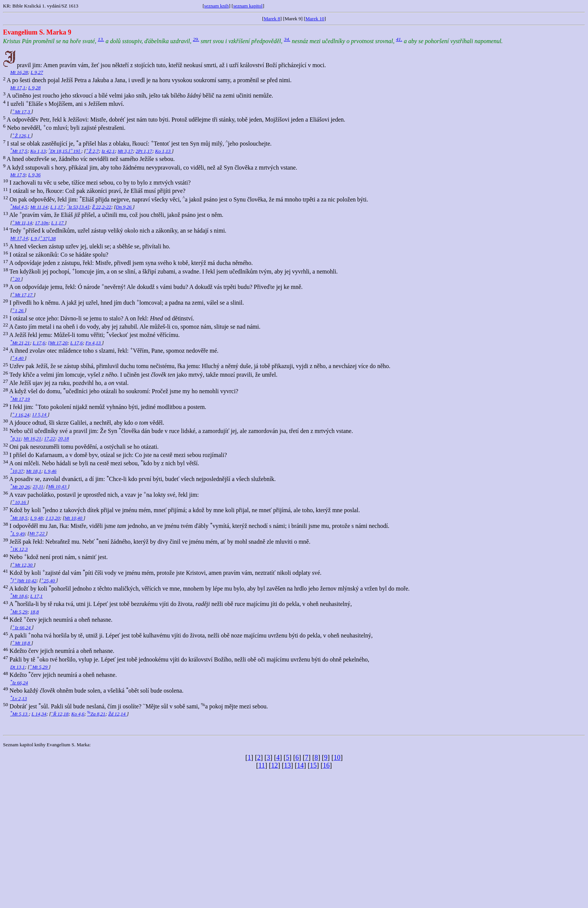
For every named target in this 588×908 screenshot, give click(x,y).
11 (262, 765)
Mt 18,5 (19, 518)
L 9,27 (37, 72)
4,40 (18, 358)
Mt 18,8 (22, 643)
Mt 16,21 (32, 439)
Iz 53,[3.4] (78, 207)
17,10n (42, 223)
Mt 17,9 (18, 175)
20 (16, 279)
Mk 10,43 (58, 487)
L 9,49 (17, 534)
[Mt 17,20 (58, 343)
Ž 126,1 (21, 136)
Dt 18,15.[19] (65, 151)
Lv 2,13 (18, 698)
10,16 (19, 502)
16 (326, 765)
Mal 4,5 (19, 207)
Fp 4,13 (94, 343)
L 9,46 (50, 471)
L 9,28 (34, 88)
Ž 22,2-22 (102, 207)
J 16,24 (21, 415)
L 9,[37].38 (43, 238)
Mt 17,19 (20, 399)
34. (287, 39)
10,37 (17, 471)
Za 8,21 (96, 714)
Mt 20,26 (20, 487)
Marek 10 (315, 19)
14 (300, 765)
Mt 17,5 (19, 151)
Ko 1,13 (38, 151)
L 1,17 (57, 207)
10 (337, 758)
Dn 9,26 (124, 207)
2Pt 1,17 (144, 151)
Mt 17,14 (19, 238)
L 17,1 (37, 596)
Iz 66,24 (22, 628)
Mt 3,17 (125, 151)
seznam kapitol (248, 6)
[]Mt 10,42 (23, 581)
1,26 (18, 310)
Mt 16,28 (19, 72)
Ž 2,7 (92, 151)
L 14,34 (39, 714)
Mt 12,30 (23, 565)
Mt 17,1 (18, 88)
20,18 (63, 439)
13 (287, 765)
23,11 (38, 487)
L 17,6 (39, 343)
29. (196, 39)
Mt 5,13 (19, 714)
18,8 (35, 612)
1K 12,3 (19, 549)
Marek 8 (272, 19)
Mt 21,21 (20, 343)
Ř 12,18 (60, 714)
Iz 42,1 (108, 151)
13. (101, 39)
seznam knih (217, 6)
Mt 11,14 (39, 207)
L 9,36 (34, 175)
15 (313, 765)
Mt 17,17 (23, 295)
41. (399, 39)
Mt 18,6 (19, 596)
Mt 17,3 (22, 112)
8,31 (15, 439)
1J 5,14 (40, 415)
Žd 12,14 (118, 714)
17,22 (50, 439)
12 (274, 765)
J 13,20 (52, 518)
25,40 (49, 581)
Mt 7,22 (37, 534)
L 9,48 (37, 518)
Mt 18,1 (34, 471)
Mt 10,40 (74, 518)
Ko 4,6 (78, 714)
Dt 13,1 (17, 667)
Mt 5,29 (19, 612)
